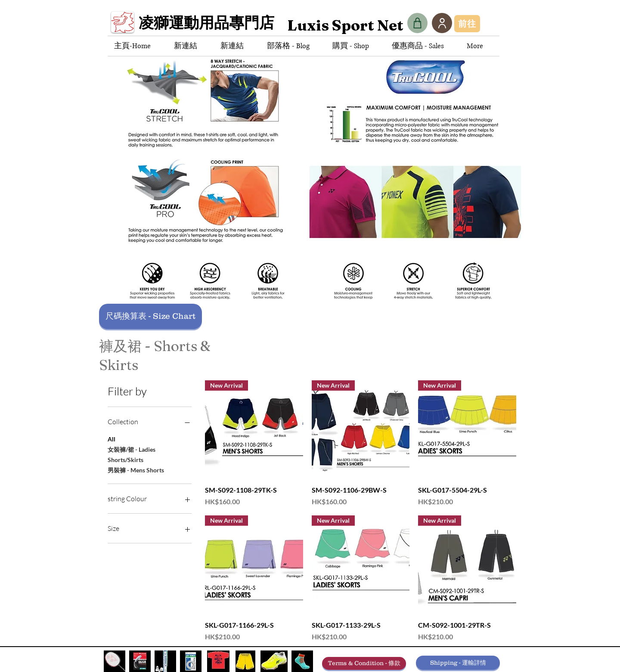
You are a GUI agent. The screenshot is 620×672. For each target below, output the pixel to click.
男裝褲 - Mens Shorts (136, 469)
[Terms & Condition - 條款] (364, 663)
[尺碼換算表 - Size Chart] (150, 316)
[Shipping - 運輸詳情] (458, 663)
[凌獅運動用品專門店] (210, 25)
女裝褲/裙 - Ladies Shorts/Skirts (132, 454)
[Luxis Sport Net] (345, 25)
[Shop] (417, 23)
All (112, 438)
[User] (442, 23)
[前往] (467, 24)
